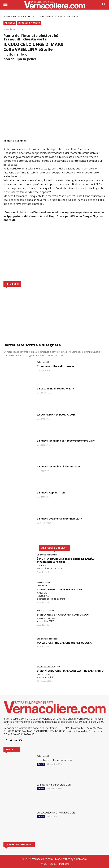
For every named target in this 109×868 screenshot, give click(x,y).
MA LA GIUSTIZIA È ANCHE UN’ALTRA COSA (64, 643)
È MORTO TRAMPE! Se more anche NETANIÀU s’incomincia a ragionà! (66, 560)
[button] (104, 5)
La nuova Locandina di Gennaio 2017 (59, 519)
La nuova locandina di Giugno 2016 (58, 466)
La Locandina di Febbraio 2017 (55, 389)
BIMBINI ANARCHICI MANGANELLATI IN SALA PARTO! (71, 671)
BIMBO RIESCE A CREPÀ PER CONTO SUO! (63, 614)
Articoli (16, 16)
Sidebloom (80, 859)
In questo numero (29, 23)
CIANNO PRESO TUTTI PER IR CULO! (59, 589)
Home (7, 16)
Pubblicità (64, 864)
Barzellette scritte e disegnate (32, 345)
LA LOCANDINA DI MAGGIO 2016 (56, 415)
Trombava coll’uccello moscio (55, 366)
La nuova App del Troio (51, 493)
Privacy (43, 864)
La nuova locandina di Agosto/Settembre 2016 (66, 441)
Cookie (53, 864)
